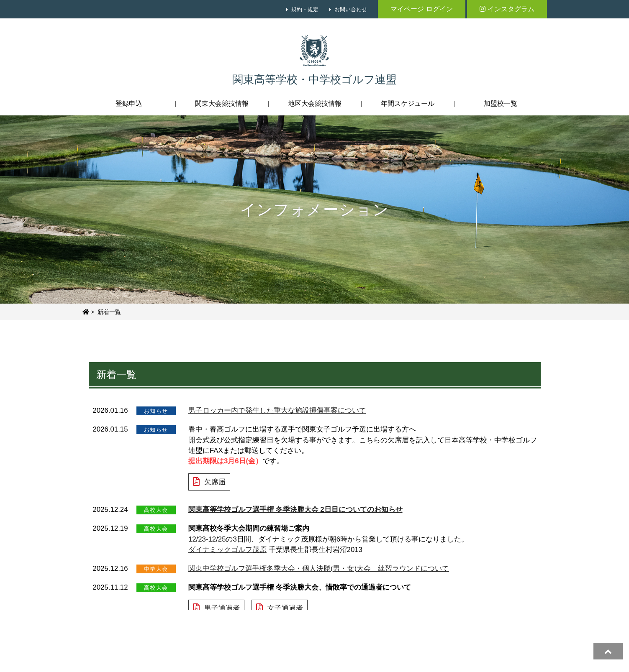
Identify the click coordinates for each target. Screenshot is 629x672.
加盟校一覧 (501, 103)
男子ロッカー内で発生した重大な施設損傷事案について (277, 410)
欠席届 (215, 482)
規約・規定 (305, 9)
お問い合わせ (351, 9)
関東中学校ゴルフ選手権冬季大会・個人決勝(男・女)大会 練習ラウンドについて (319, 569)
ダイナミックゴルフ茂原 (227, 550)
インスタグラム (507, 9)
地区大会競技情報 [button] (315, 103)
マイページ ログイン (421, 9)
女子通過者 (285, 608)
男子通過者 (222, 608)
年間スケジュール (408, 103)
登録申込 (129, 103)
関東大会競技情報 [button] (222, 103)
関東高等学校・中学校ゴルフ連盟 (314, 80)
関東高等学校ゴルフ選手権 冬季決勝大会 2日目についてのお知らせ (295, 510)
